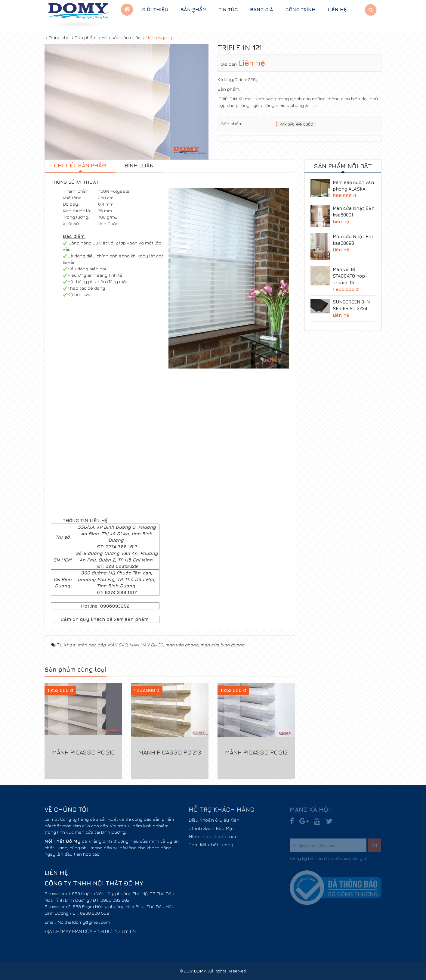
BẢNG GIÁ (262, 9)
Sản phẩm (194, 11)
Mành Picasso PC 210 (83, 752)
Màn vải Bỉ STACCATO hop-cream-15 (350, 276)
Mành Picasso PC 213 (170, 752)
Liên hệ (337, 9)
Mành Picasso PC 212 (256, 752)
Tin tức (228, 9)
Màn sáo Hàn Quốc (296, 125)
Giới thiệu (155, 9)
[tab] (80, 166)
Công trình (300, 9)
